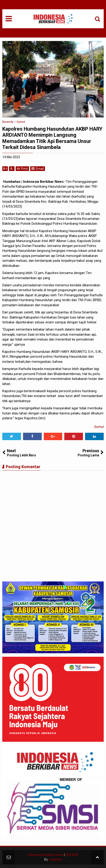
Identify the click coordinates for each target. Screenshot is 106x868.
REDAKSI (72, 855)
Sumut (99, 427)
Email (38, 169)
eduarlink (55, 859)
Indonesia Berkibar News (46, 855)
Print (22, 169)
